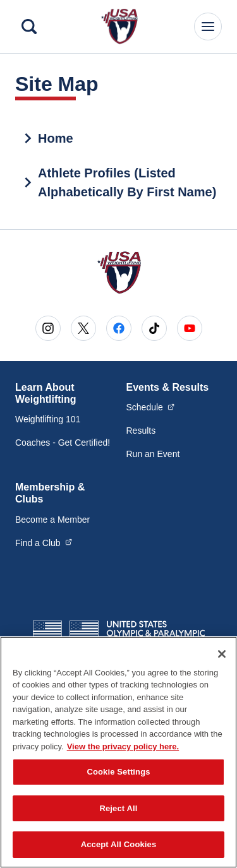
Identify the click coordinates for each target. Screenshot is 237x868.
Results (141, 431)
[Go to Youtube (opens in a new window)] (190, 328)
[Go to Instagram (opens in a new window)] (48, 328)
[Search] (29, 27)
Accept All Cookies (119, 844)
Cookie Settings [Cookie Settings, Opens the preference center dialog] (118, 772)
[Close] (222, 654)
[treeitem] (118, 138)
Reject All (118, 808)
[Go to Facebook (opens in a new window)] (119, 328)
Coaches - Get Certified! (63, 443)
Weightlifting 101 (48, 419)
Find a (44, 542)
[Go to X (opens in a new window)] (83, 328)
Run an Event (153, 454)
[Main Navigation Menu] (208, 27)
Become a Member (52, 520)
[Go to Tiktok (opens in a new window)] (154, 328)
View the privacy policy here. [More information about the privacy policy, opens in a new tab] (123, 746)
